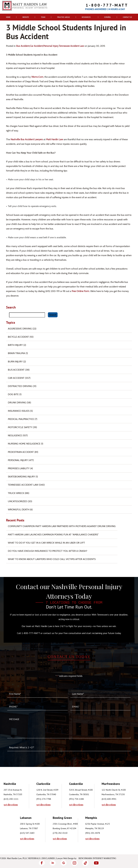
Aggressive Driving (20, 329)
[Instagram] (75, 863)
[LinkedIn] (53, 863)
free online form (80, 291)
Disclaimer (48, 858)
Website (26, 17)
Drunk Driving (17, 403)
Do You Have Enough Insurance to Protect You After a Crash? (47, 551)
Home (8, 17)
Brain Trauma (16, 353)
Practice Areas (64, 17)
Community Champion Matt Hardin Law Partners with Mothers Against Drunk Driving (62, 526)
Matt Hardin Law (55, 139)
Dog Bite (13, 394)
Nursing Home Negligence (24, 444)
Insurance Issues (19, 411)
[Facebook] (42, 863)
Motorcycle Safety (20, 427)
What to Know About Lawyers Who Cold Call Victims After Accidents (52, 559)
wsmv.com (37, 77)
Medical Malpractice (21, 419)
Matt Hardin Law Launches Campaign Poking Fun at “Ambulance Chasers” (53, 535)
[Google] (64, 863)
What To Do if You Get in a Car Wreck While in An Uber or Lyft (46, 543)
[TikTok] (85, 863)
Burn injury (15, 362)
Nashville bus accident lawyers (27, 139)
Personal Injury (51, 46)
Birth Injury (15, 345)
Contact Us (127, 17)
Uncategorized (17, 501)
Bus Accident (23, 46)
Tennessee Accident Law (71, 46)
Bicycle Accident (18, 337)
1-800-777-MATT (107, 5)
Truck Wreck (16, 493)
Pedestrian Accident (21, 452)
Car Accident (36, 46)
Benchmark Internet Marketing (97, 858)
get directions (11, 805)
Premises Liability (19, 468)
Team (43, 17)
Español (108, 17)
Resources (86, 17)
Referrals (34, 858)
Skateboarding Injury (21, 477)
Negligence (15, 435)
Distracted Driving (20, 386)
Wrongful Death (19, 509)
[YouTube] (96, 863)
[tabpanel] (20, 794)
